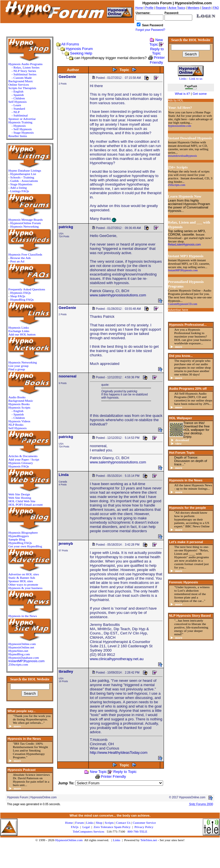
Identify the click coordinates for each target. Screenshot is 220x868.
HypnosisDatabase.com (24, 658)
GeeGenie (67, 77)
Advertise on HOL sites (24, 574)
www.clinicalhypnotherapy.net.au (117, 659)
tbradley (66, 671)
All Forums (70, 44)
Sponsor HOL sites (21, 581)
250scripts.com (18, 664)
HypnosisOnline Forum (26, 223)
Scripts (109, 823)
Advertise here (178, 310)
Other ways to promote (23, 584)
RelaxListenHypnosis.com (184, 245)
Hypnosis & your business (25, 588)
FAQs (75, 827)
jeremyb (66, 543)
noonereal (68, 376)
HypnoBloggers (19, 536)
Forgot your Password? (150, 30)
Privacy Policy (144, 827)
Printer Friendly (113, 776)
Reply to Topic (157, 51)
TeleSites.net (149, 840)
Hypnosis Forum (79, 49)
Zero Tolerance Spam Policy (112, 827)
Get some (200, 94)
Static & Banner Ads (22, 578)
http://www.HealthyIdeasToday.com (119, 753)
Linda (64, 475)
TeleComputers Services (88, 831)
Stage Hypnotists (21, 184)
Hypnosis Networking (25, 226)
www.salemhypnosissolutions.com (118, 295)
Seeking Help (81, 53)
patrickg (66, 227)
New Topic (156, 42)
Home (69, 823)
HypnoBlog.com (19, 654)
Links (117, 840)
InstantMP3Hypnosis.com (183, 270)
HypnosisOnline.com (69, 840)
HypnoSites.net (18, 651)
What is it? (182, 94)
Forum (80, 823)
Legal (86, 827)
